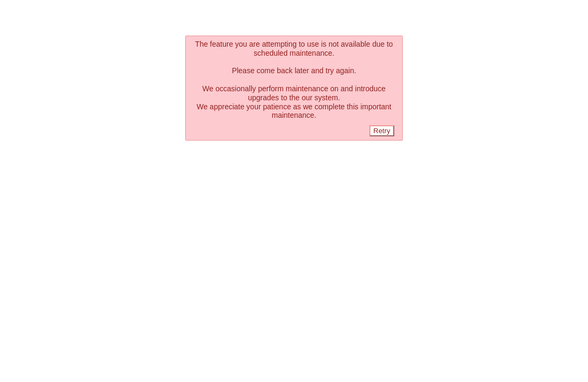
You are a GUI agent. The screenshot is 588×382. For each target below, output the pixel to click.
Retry (382, 131)
